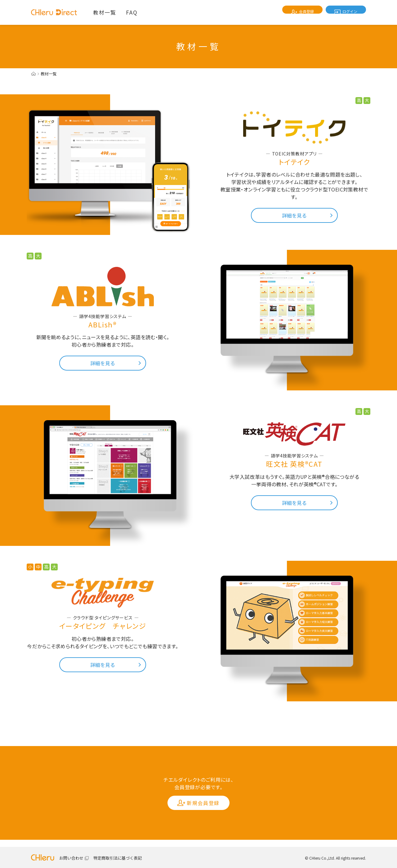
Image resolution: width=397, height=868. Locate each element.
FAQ (132, 12)
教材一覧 (105, 12)
